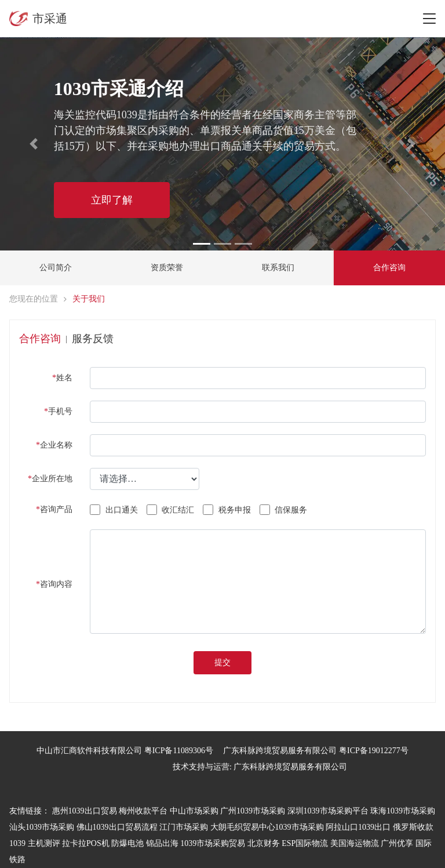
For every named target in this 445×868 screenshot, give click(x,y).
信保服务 (284, 510)
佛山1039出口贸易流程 (117, 827)
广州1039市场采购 (253, 811)
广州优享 (397, 843)
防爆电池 (127, 843)
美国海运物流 (355, 843)
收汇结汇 (171, 510)
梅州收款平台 (143, 811)
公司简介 (56, 268)
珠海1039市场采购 (403, 811)
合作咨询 (389, 268)
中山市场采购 (194, 811)
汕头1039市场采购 (42, 827)
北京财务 (264, 843)
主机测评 (44, 843)
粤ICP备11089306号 (179, 751)
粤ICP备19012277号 (374, 751)
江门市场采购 (184, 827)
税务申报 (227, 510)
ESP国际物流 (305, 843)
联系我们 (278, 268)
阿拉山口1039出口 (358, 827)
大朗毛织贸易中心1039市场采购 (267, 827)
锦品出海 (162, 843)
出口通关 (114, 510)
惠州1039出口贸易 (85, 811)
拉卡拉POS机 (86, 843)
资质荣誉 (167, 268)
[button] (33, 144)
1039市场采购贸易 (213, 843)
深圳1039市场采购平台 (328, 811)
